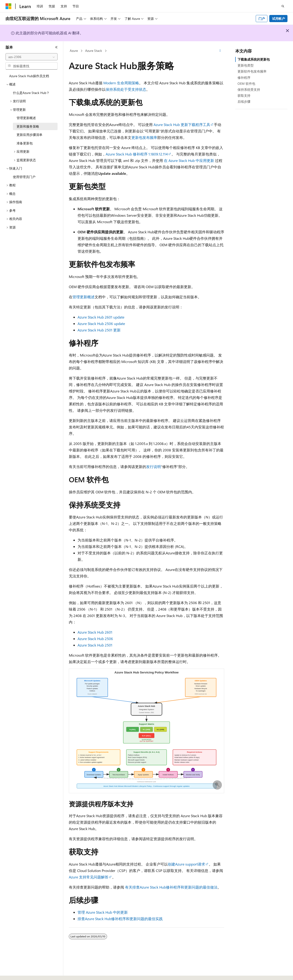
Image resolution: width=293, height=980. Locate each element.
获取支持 (244, 95)
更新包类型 (246, 65)
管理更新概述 (84, 297)
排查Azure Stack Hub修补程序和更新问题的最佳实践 (120, 919)
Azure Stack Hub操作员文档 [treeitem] (29, 76)
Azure (74, 51)
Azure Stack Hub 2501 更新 (99, 330)
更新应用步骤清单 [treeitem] (29, 135)
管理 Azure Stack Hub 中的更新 (103, 912)
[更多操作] (220, 51)
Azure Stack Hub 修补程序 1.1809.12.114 (137, 154)
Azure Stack (94, 51)
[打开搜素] (283, 6)
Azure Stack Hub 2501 (95, 645)
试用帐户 (278, 19)
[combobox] (32, 57)
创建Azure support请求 (186, 864)
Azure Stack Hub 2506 (95, 639)
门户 (262, 19)
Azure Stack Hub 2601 (95, 632)
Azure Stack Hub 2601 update (101, 317)
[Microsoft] (9, 6)
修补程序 (244, 78)
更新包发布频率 (144, 137)
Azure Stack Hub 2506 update (101, 323)
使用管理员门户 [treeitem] (24, 177)
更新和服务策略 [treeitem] (28, 126)
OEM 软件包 (246, 83)
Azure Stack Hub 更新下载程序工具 (182, 124)
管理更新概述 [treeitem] (26, 118)
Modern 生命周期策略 (121, 83)
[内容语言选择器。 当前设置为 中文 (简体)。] (18, 972)
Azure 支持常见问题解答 (89, 877)
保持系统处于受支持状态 (126, 89)
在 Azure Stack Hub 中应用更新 (189, 160)
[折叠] (56, 47)
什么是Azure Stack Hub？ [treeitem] (31, 93)
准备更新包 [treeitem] (25, 143)
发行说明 (154, 467)
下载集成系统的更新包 (254, 59)
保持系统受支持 (249, 89)
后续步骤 (244, 101)
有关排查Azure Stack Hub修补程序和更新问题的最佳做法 (171, 887)
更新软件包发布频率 (252, 71)
